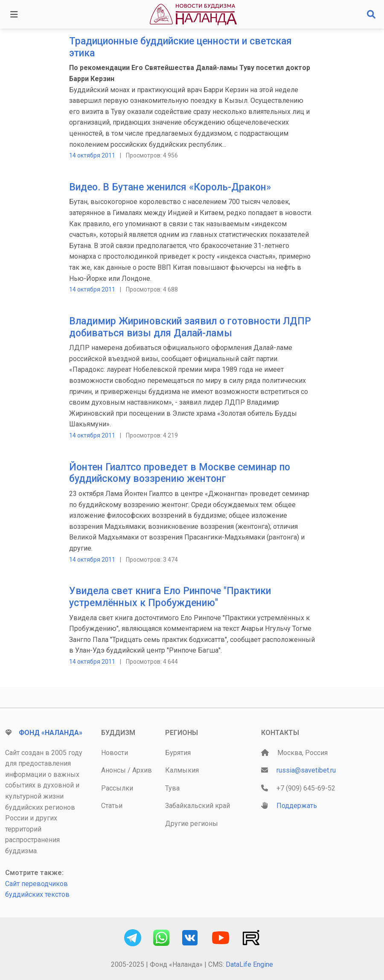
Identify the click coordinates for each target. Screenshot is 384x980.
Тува (172, 788)
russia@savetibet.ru (306, 770)
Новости (115, 753)
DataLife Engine (249, 964)
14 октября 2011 (92, 155)
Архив (142, 770)
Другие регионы (192, 824)
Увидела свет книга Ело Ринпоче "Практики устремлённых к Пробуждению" (170, 597)
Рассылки (117, 788)
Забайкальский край (198, 806)
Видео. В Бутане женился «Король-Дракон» (170, 187)
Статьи (112, 806)
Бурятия (178, 753)
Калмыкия (182, 770)
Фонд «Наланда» (51, 733)
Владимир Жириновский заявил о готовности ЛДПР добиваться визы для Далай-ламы (190, 327)
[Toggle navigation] (14, 15)
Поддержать (297, 806)
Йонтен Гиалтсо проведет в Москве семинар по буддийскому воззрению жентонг (180, 473)
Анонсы (113, 770)
